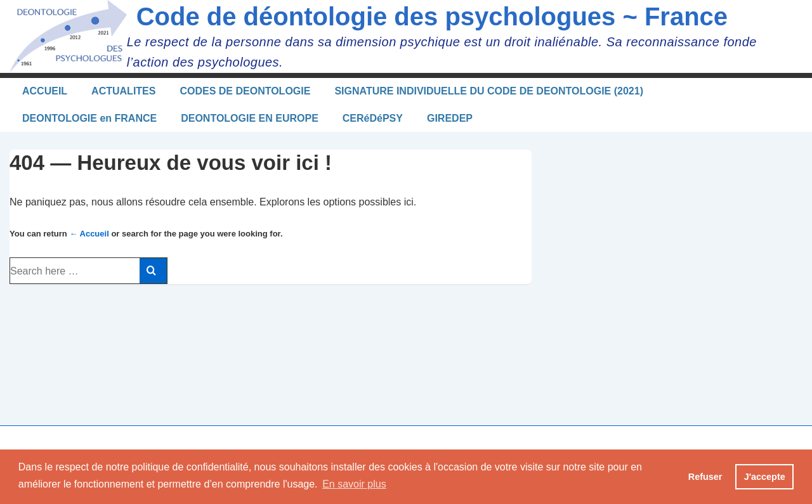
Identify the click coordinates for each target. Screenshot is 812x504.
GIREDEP (450, 118)
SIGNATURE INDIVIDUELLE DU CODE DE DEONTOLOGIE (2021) (489, 91)
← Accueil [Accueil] (89, 234)
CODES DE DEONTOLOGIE (245, 91)
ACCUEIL (45, 91)
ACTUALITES (123, 91)
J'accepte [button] (765, 477)
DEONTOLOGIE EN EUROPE (250, 118)
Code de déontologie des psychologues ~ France (432, 16)
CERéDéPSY (373, 118)
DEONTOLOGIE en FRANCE (89, 118)
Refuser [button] (705, 477)
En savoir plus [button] (354, 484)
